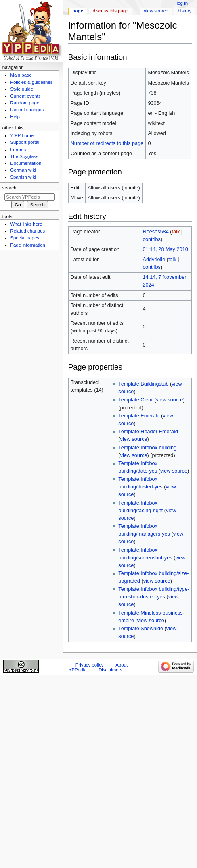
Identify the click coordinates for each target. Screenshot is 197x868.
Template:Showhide (141, 629)
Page (78, 11)
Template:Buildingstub (143, 384)
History (185, 11)
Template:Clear (135, 400)
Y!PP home (22, 135)
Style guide (22, 89)
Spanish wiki (23, 177)
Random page (25, 103)
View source (156, 11)
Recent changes (27, 110)
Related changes (27, 231)
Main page (21, 75)
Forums (18, 150)
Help (15, 117)
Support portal (25, 142)
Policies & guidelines (31, 82)
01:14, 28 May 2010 (166, 249)
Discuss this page (111, 11)
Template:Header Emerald (148, 432)
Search (9, 188)
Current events (25, 96)
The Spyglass (24, 156)
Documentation (26, 163)
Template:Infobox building (147, 448)
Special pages (25, 238)
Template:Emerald (139, 416)
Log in (182, 3)
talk (176, 232)
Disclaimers (110, 670)
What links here (26, 224)
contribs (152, 239)
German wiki (23, 170)
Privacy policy (90, 665)
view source (169, 400)
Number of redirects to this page (107, 143)
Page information (28, 245)
